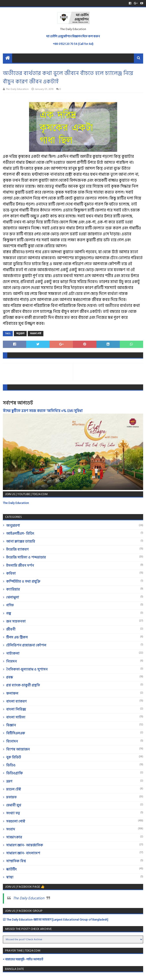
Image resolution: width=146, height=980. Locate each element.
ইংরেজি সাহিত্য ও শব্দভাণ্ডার (26, 557)
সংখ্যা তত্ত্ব (13, 813)
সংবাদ (11, 829)
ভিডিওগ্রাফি (14, 773)
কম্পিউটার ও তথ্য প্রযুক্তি (23, 581)
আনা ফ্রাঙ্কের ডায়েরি (21, 541)
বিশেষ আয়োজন (18, 749)
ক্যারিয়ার (13, 589)
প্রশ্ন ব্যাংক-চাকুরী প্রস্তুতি (23, 685)
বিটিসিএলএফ (16, 733)
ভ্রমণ (9, 781)
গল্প (9, 613)
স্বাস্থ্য (10, 877)
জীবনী (11, 629)
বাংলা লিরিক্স (16, 709)
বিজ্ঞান (11, 725)
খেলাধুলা (13, 597)
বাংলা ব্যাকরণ (16, 701)
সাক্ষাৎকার (14, 837)
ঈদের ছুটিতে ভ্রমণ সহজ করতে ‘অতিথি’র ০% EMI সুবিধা (43, 411)
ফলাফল (12, 693)
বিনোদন (12, 741)
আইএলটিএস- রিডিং (20, 534)
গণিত (10, 605)
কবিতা (11, 574)
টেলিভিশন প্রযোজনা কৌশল (26, 645)
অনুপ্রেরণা (20, 334)
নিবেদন (11, 661)
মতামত (11, 797)
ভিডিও (11, 765)
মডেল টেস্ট (14, 789)
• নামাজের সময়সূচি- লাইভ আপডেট (23, 959)
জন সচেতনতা (16, 621)
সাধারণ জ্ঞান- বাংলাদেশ (23, 853)
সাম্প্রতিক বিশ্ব (16, 861)
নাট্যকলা (13, 653)
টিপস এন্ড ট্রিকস (17, 637)
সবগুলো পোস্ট (36, 334)
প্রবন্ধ (10, 677)
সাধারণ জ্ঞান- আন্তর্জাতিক (25, 845)
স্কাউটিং (11, 869)
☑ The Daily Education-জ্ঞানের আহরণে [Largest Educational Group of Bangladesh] (55, 920)
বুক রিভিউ (14, 757)
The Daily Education (16, 503)
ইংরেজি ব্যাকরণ (17, 549)
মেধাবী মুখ (14, 805)
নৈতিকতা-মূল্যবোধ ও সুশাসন (27, 669)
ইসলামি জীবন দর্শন (20, 566)
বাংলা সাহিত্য (16, 717)
